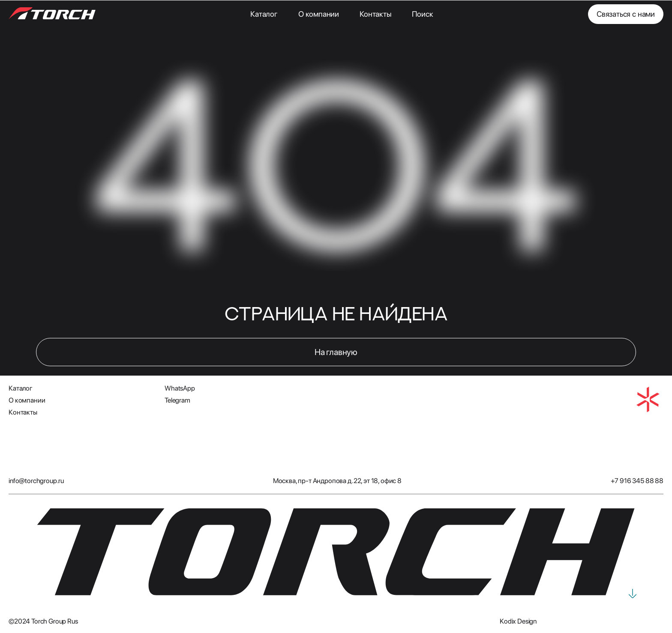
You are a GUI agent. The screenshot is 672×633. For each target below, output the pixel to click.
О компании (319, 14)
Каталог (264, 14)
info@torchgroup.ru (36, 481)
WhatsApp (180, 388)
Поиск (423, 14)
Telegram (177, 400)
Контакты (375, 14)
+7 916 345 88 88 (637, 481)
